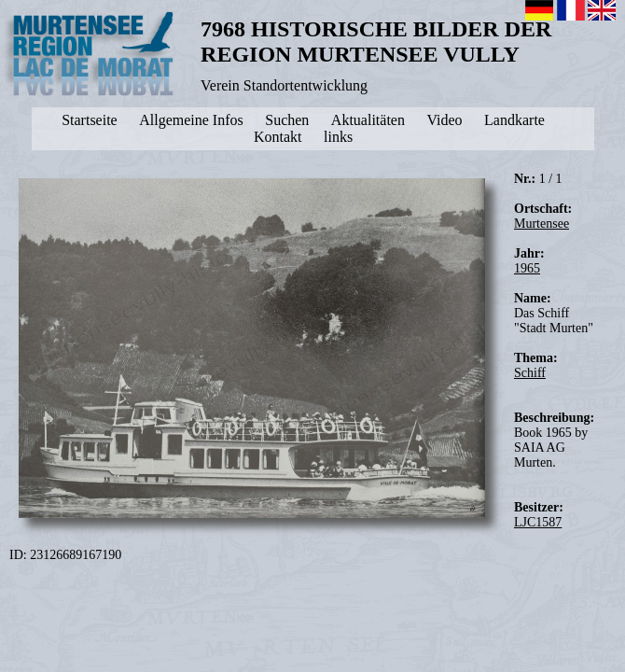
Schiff (530, 373)
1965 (527, 268)
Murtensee (542, 224)
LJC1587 (538, 522)
